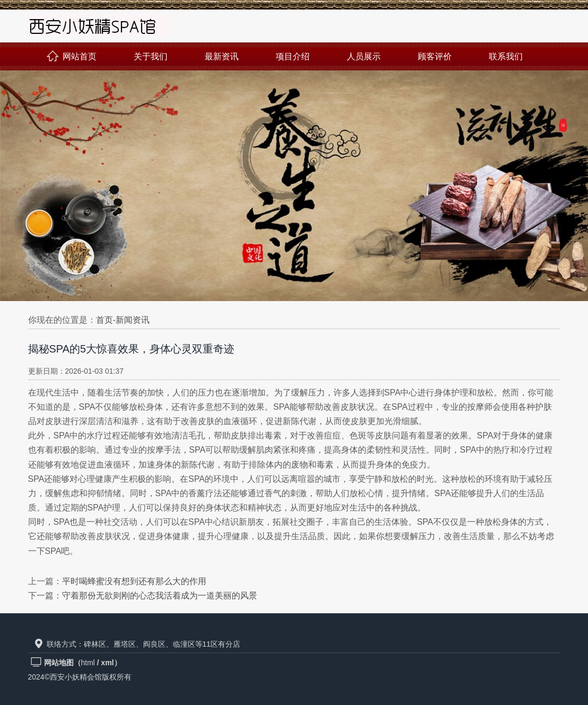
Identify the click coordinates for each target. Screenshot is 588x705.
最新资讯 (222, 56)
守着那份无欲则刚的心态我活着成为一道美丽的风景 (160, 596)
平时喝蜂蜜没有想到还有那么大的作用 (134, 581)
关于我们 (151, 56)
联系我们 (506, 56)
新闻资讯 (133, 320)
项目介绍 (293, 56)
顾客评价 (435, 56)
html (88, 663)
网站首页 (72, 56)
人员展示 (364, 56)
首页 (104, 320)
